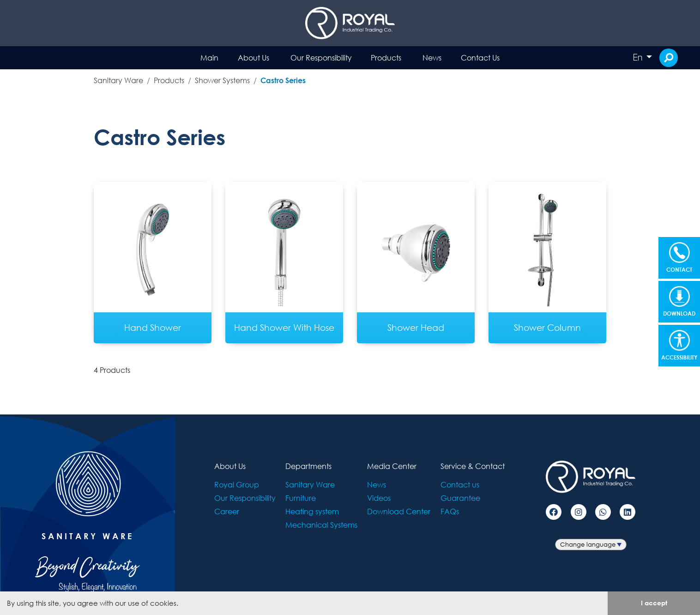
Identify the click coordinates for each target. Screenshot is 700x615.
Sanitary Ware (118, 80)
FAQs (450, 511)
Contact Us (480, 58)
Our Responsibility (321, 58)
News (432, 58)
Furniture (301, 498)
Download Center (399, 511)
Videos (379, 498)
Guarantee (460, 498)
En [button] (639, 57)
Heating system (312, 511)
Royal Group (237, 484)
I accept (654, 603)
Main (209, 58)
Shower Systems (222, 80)
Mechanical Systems (321, 525)
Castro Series (283, 80)
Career (227, 511)
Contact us (460, 484)
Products (386, 58)
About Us (253, 58)
